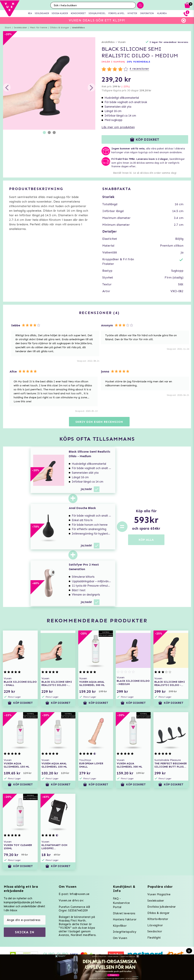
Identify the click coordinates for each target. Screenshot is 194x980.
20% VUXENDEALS (139, 62)
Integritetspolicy (125, 932)
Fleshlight (154, 938)
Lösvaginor (155, 925)
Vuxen (122, 42)
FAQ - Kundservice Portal (121, 903)
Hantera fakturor (125, 919)
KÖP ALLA (146, 540)
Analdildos (78, 28)
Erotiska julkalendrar (162, 907)
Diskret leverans (124, 913)
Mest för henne (39, 28)
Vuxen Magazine (159, 894)
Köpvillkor (120, 926)
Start (8, 28)
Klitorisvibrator (158, 919)
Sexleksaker (20, 28)
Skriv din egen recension (99, 422)
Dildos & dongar (60, 28)
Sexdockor (155, 931)
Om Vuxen (120, 938)
